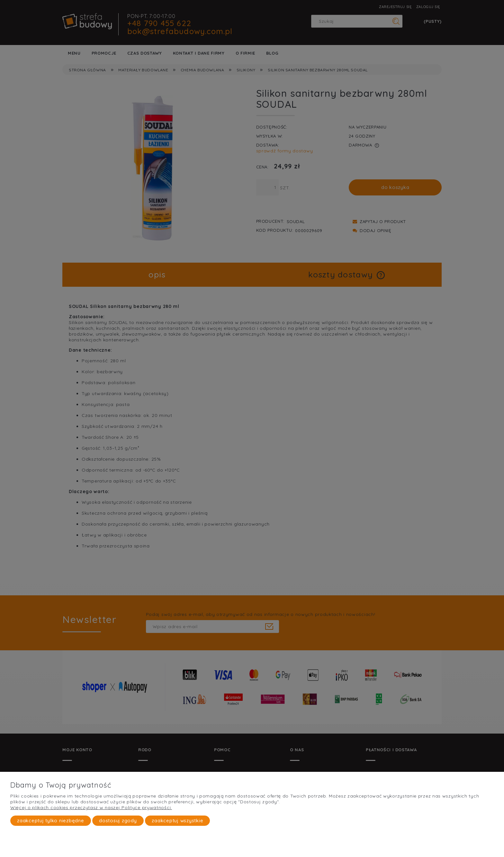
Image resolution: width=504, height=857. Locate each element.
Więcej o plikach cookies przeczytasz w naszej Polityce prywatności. (91, 808)
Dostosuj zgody (118, 821)
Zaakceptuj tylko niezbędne (51, 821)
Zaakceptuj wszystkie (177, 821)
